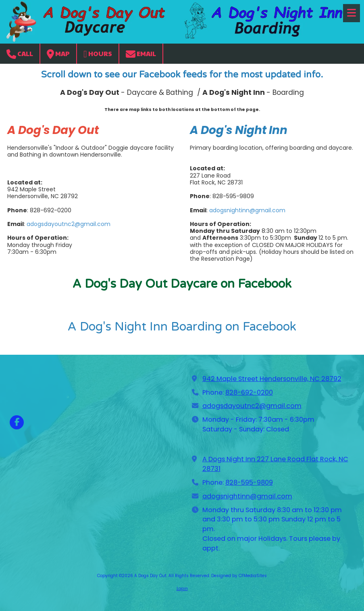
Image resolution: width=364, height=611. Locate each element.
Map (58, 54)
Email (141, 54)
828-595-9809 (249, 482)
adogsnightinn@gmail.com (247, 210)
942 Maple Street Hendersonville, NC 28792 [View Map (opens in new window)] (272, 379)
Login (182, 589)
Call (20, 54)
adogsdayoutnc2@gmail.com (69, 224)
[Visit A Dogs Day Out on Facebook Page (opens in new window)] (17, 422)
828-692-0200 (249, 392)
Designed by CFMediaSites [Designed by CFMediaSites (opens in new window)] (239, 576)
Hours (98, 54)
